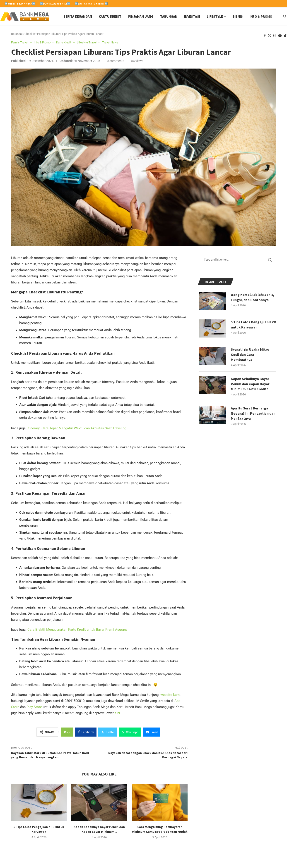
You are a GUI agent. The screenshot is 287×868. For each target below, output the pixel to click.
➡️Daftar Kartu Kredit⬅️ (91, 4)
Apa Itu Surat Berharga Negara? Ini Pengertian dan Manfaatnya (253, 413)
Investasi (192, 16)
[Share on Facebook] (86, 732)
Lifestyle (215, 16)
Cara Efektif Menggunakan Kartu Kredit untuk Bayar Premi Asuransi (78, 630)
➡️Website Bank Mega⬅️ (20, 4)
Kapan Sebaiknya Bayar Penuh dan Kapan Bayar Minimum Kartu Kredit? (250, 384)
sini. (118, 713)
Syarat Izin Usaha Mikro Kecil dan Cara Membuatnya (250, 354)
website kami (170, 695)
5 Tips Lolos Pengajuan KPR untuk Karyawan (253, 324)
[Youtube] (280, 36)
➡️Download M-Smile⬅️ (55, 4)
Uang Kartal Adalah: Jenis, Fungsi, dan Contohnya (253, 297)
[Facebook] (265, 36)
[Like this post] (68, 732)
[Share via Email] (152, 732)
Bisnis (238, 16)
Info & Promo (261, 16)
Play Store (34, 707)
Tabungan (169, 16)
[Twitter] (270, 36)
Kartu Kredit (110, 16)
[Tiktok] (285, 36)
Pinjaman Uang (141, 16)
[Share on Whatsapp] (130, 732)
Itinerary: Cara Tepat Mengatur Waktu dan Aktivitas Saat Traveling (77, 428)
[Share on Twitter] (108, 732)
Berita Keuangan (78, 16)
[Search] (285, 17)
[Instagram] (275, 36)
